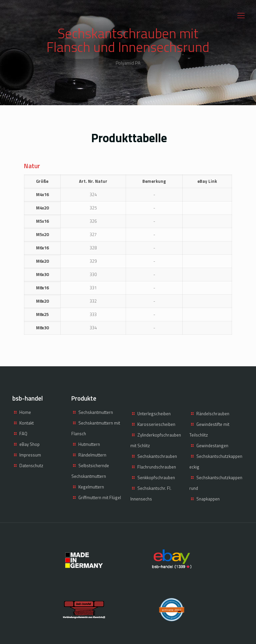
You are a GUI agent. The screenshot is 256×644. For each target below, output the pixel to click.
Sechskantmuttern (96, 412)
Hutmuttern (89, 444)
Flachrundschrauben (157, 467)
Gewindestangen (212, 446)
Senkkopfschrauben (156, 478)
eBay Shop (29, 444)
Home (25, 412)
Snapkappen (208, 499)
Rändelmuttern (92, 455)
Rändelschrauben (213, 414)
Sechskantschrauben (157, 456)
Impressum (30, 455)
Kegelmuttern (91, 487)
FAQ (23, 434)
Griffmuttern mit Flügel (100, 497)
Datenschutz (31, 466)
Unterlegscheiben (154, 414)
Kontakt (26, 423)
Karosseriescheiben (156, 424)
